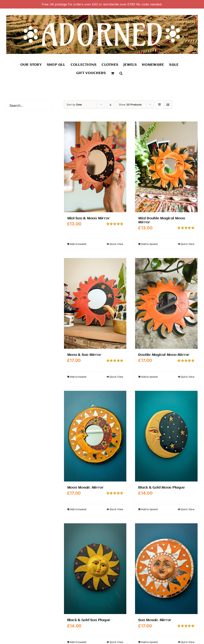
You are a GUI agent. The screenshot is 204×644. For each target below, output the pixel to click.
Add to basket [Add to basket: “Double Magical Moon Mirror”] (149, 377)
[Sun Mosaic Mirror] (166, 569)
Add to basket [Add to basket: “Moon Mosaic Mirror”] (78, 509)
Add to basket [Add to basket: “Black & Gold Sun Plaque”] (78, 642)
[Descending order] (111, 105)
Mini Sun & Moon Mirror (88, 218)
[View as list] (168, 105)
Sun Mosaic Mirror (155, 620)
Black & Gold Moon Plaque (161, 488)
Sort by (74, 105)
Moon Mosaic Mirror (85, 488)
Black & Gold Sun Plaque (89, 620)
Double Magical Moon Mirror (164, 355)
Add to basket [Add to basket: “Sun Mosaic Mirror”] (149, 642)
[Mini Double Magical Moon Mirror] (166, 167)
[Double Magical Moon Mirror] (166, 303)
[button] (121, 73)
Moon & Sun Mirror (84, 355)
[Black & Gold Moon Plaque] (166, 436)
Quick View (116, 244)
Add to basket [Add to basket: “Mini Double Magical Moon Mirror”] (149, 244)
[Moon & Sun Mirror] (95, 303)
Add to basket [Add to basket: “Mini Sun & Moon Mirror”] (78, 244)
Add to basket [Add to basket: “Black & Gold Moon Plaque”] (149, 509)
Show (130, 105)
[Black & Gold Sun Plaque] (95, 569)
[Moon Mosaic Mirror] (95, 436)
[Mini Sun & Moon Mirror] (95, 167)
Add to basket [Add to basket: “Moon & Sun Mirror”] (78, 377)
